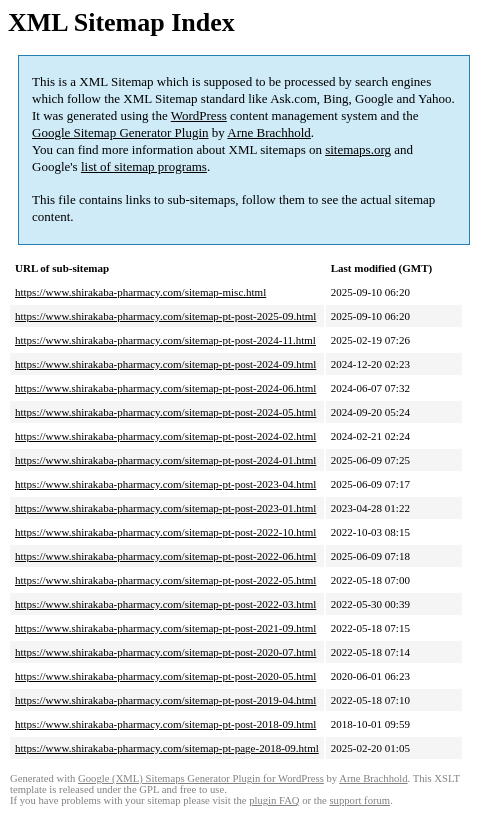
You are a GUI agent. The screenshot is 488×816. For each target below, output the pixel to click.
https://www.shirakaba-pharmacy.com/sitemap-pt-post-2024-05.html (165, 412)
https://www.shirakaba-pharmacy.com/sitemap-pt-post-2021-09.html (165, 628)
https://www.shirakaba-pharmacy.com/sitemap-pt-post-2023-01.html (165, 508)
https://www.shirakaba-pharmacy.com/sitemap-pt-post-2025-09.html (165, 316)
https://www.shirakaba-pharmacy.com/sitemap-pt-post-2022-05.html (165, 580)
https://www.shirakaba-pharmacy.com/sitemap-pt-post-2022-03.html (165, 604)
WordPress (199, 115)
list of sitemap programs (144, 166)
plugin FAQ (274, 800)
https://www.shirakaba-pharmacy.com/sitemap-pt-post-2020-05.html (165, 676)
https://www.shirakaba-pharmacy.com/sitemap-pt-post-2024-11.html (165, 340)
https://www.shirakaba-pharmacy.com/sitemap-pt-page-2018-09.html (167, 748)
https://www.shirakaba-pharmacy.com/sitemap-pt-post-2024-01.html (165, 460)
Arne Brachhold (268, 132)
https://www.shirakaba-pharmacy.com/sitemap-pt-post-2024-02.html (165, 436)
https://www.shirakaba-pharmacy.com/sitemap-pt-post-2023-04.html (165, 484)
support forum (359, 800)
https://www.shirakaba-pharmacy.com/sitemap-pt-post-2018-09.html (165, 724)
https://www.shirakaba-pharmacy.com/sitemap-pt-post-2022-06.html (165, 556)
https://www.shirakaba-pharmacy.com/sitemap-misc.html (140, 292)
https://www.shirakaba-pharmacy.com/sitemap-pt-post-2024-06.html (165, 388)
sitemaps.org (358, 149)
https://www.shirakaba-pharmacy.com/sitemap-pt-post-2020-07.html (165, 652)
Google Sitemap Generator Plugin (120, 132)
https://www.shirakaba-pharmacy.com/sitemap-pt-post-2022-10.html (165, 532)
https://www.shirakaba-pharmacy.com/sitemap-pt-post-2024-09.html (165, 364)
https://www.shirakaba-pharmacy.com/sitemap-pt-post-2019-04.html (165, 700)
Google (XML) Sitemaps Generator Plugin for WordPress (201, 778)
